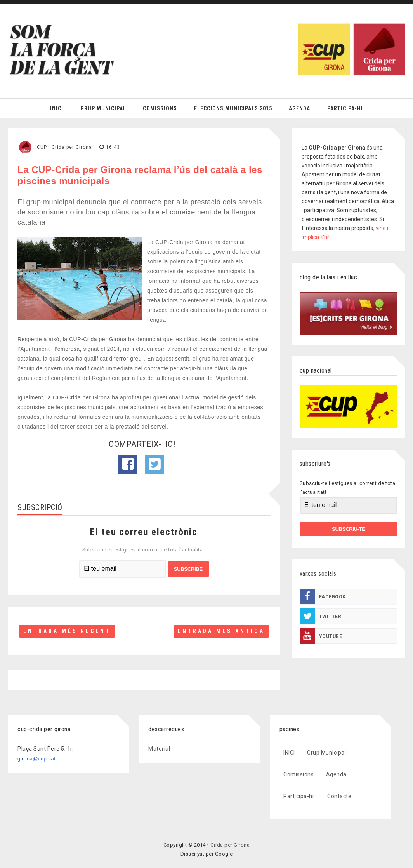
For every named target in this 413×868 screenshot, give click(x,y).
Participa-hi (345, 108)
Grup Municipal (103, 108)
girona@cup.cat (36, 759)
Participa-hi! (299, 796)
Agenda (299, 108)
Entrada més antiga (221, 631)
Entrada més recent (67, 631)
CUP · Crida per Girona (64, 147)
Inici (57, 108)
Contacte (339, 796)
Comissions (160, 108)
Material (159, 749)
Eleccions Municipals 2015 (233, 108)
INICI (289, 753)
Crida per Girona (230, 845)
